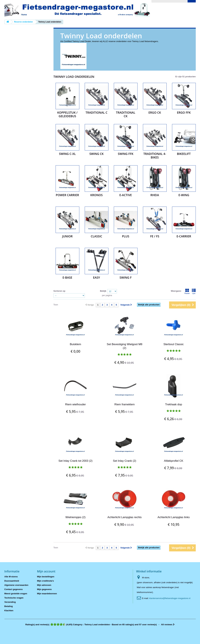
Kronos (96, 195)
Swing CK (96, 154)
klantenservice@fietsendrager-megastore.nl (170, 598)
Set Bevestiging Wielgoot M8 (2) (125, 346)
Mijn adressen (44, 585)
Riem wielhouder (75, 404)
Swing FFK (126, 154)
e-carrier (184, 236)
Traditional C (96, 112)
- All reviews (100, 625)
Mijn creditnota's (46, 581)
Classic (96, 236)
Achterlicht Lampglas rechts (125, 517)
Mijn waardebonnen (47, 594)
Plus (126, 236)
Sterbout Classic (174, 344)
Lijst (194, 291)
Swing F (126, 277)
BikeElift (184, 154)
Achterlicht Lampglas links (174, 517)
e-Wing (184, 195)
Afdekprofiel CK (174, 461)
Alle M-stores (11, 577)
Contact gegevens (14, 589)
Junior (67, 236)
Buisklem (75, 344)
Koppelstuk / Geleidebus (67, 114)
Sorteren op (59, 291)
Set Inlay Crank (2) (125, 461)
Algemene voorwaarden (16, 585)
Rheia (155, 195)
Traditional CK (126, 114)
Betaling (9, 606)
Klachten (9, 610)
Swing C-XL (67, 154)
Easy (97, 277)
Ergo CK (155, 112)
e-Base (67, 277)
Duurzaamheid (12, 581)
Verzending (10, 602)
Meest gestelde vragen (16, 594)
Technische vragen (14, 598)
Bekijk (103, 291)
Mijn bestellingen (46, 577)
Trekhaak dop (174, 404)
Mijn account (46, 571)
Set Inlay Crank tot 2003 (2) (76, 461)
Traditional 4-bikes (155, 156)
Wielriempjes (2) (75, 517)
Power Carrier (67, 195)
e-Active (126, 195)
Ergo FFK (184, 112)
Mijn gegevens (44, 589)
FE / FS (155, 236)
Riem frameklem (125, 404)
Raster (187, 291)
